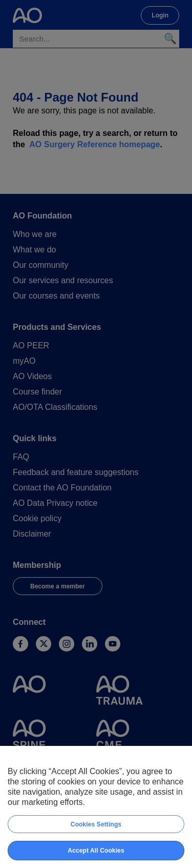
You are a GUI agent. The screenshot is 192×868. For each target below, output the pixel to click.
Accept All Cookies (96, 851)
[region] (96, 807)
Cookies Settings (96, 824)
